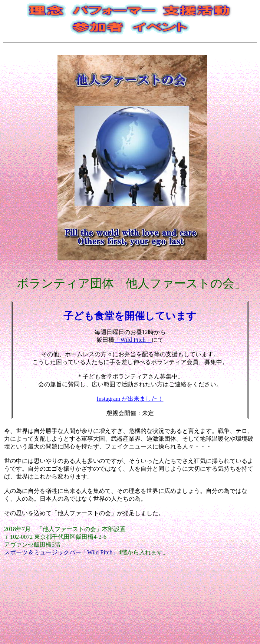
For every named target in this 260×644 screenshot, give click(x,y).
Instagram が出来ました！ (130, 399)
